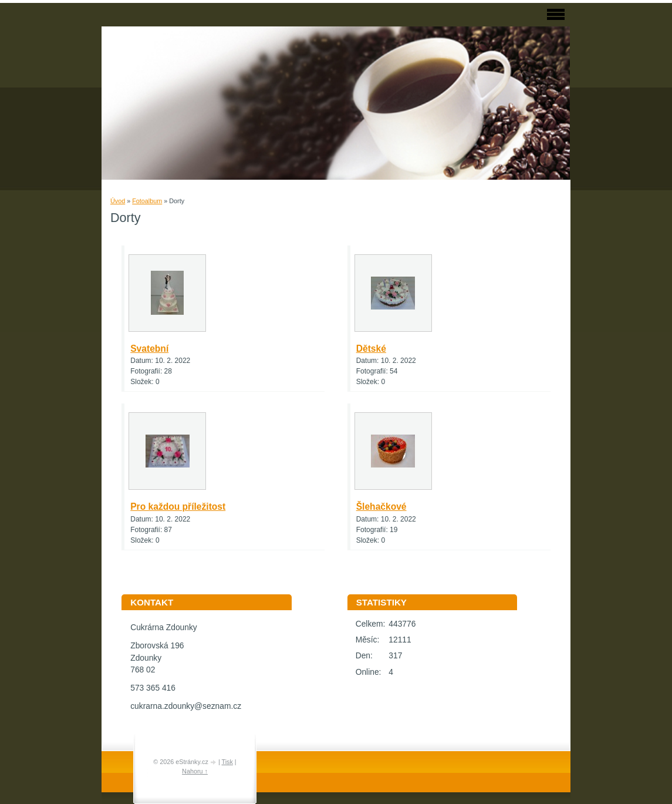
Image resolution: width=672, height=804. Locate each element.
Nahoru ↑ (195, 771)
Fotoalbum (147, 201)
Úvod (118, 201)
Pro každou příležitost (178, 507)
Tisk (227, 762)
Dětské (371, 349)
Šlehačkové (381, 507)
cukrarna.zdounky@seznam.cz (186, 706)
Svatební (149, 349)
